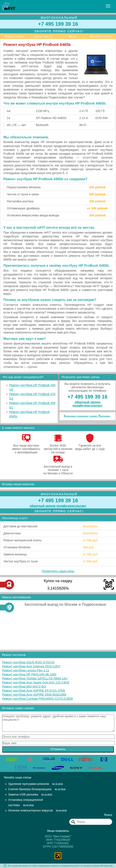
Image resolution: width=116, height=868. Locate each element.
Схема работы (44, 36)
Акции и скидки (15, 36)
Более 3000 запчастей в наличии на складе (58, 447)
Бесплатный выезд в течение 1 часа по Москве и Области (58, 468)
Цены (73, 36)
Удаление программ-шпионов (29, 784)
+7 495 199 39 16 (58, 24)
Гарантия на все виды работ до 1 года (90, 445)
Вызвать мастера (102, 36)
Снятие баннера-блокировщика (30, 789)
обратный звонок (87, 402)
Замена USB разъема (23, 794)
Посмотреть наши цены (58, 571)
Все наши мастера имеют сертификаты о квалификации (26, 447)
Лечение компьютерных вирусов (30, 810)
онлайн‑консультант (88, 406)
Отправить (58, 749)
